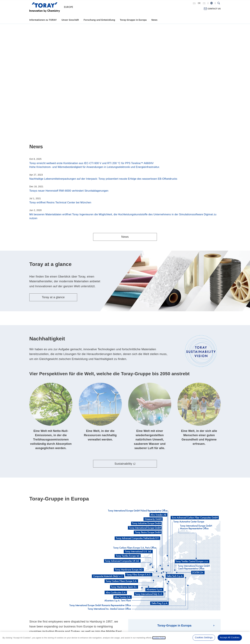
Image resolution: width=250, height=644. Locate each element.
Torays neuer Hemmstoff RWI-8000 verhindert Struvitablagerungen (69, 191)
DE (199, 3)
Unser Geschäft (70, 20)
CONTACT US (214, 9)
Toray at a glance (53, 297)
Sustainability (123, 464)
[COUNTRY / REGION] (211, 3)
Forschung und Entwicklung (99, 20)
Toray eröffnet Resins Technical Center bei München (60, 202)
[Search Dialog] (219, 3)
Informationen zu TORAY (43, 20)
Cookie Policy (159, 638)
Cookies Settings (204, 637)
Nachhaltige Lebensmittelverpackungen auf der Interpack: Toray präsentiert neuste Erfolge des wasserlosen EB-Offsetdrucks (103, 179)
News (154, 20)
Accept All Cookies (230, 637)
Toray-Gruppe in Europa (133, 20)
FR (204, 3)
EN (194, 3)
